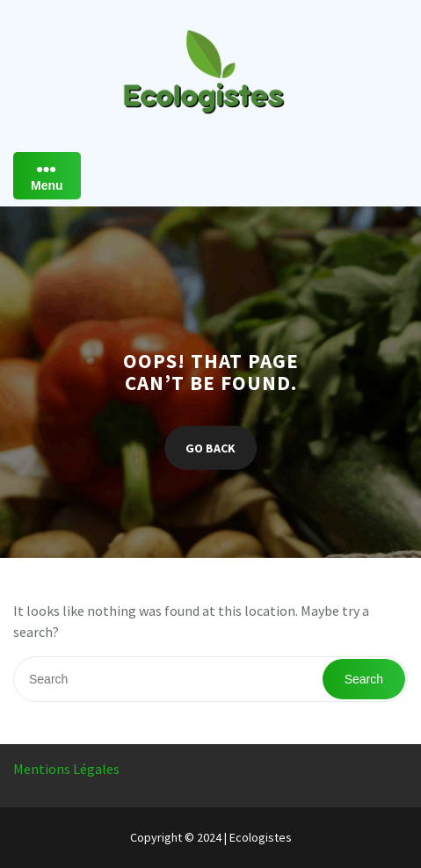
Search (364, 679)
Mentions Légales (66, 769)
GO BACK (210, 447)
